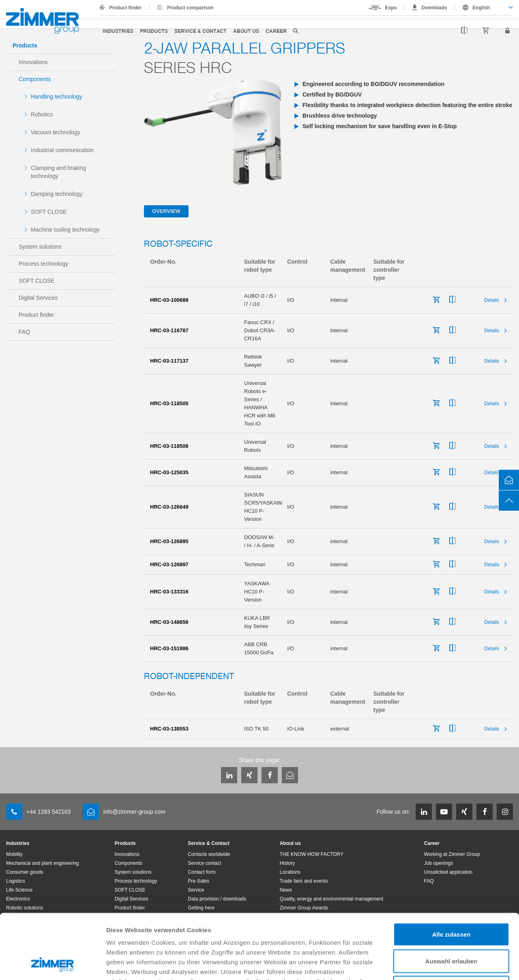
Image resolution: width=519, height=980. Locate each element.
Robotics (42, 114)
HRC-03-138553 (169, 729)
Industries (118, 31)
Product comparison (190, 8)
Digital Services (38, 298)
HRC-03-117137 (169, 361)
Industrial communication (62, 150)
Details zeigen (431, 964)
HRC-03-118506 (169, 446)
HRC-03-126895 (169, 541)
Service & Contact (201, 31)
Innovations (33, 62)
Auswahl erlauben (451, 900)
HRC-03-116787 (169, 330)
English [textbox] (481, 8)
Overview (166, 211)
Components (35, 79)
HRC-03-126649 (169, 507)
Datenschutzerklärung (317, 930)
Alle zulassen (451, 874)
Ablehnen (451, 927)
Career (276, 31)
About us (246, 31)
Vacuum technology (56, 132)
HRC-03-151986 (169, 648)
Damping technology (57, 194)
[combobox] (484, 8)
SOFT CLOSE (49, 212)
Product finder (125, 8)
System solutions (40, 247)
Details (492, 300)
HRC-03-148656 (169, 622)
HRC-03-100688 (169, 300)
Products (154, 31)
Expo (391, 8)
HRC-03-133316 (169, 592)
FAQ (24, 332)
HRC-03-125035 (169, 472)
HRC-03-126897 (169, 564)
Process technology (43, 264)
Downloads (434, 8)
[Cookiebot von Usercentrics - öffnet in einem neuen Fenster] (53, 964)
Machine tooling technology (65, 230)
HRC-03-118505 (169, 403)
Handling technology (57, 97)
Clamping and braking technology (58, 172)
